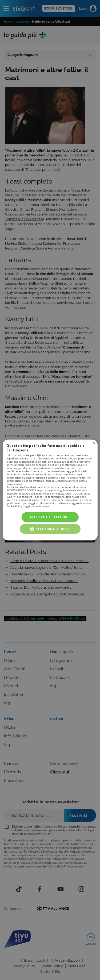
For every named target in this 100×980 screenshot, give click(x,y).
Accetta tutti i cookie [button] (50, 517)
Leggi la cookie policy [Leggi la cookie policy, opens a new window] (36, 506)
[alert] (50, 490)
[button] (50, 529)
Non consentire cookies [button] (94, 443)
